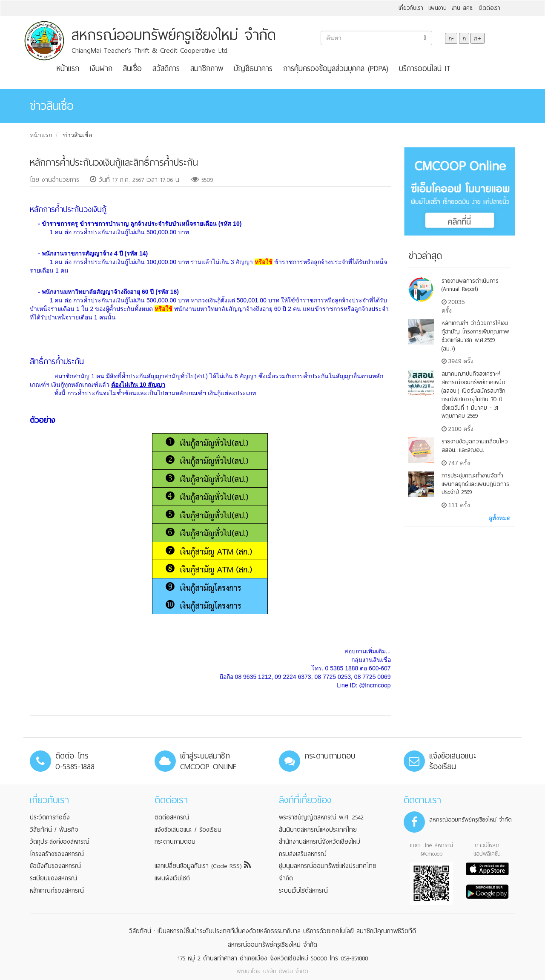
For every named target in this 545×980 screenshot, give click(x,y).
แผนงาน (437, 8)
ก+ (477, 38)
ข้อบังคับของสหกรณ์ (55, 866)
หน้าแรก (68, 69)
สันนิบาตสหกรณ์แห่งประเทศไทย (318, 830)
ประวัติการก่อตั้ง (50, 817)
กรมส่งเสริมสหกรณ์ (303, 854)
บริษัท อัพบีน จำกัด (286, 971)
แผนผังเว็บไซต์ (172, 878)
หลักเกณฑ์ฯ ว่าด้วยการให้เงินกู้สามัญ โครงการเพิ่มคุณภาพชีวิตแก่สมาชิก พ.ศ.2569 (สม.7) (475, 336)
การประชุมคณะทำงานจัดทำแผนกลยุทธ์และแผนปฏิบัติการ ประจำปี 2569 (475, 484)
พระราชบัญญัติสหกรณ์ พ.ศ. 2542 (321, 817)
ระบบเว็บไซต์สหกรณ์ (303, 891)
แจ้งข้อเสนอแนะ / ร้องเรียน (188, 830)
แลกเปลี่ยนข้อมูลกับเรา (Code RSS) (203, 866)
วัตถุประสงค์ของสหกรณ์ (60, 842)
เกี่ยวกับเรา (411, 8)
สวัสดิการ (166, 69)
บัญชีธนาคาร (253, 69)
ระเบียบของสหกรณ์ (53, 878)
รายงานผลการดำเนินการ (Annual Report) (470, 285)
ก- (451, 38)
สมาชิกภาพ (207, 69)
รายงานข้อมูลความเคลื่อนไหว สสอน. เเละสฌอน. (475, 446)
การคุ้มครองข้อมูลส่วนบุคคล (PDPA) (336, 69)
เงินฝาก (101, 69)
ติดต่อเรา (489, 8)
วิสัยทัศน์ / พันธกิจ (54, 830)
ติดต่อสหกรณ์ (172, 817)
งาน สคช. (463, 8)
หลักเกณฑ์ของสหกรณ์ (57, 891)
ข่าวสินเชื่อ (77, 135)
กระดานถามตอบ (175, 842)
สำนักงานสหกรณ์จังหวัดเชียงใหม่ (320, 842)
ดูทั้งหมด (499, 518)
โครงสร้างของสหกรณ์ (57, 854)
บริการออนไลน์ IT (425, 69)
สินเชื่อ (132, 69)
